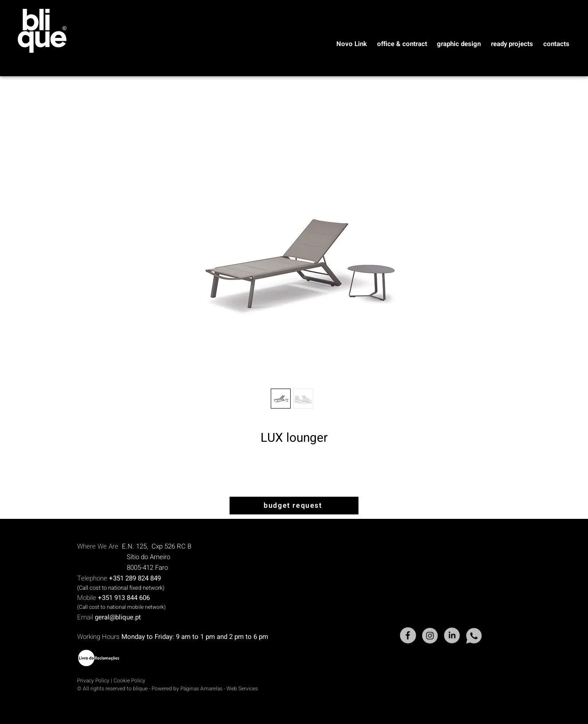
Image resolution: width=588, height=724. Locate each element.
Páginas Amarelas (202, 689)
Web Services (242, 689)
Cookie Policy (129, 681)
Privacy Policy (93, 681)
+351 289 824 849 (135, 578)
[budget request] (294, 506)
